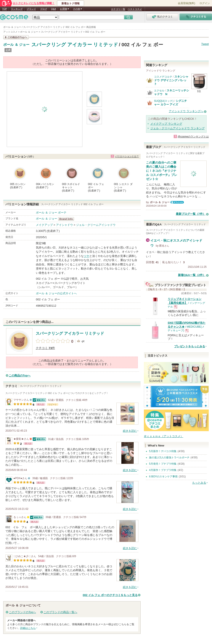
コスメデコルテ (163, 77)
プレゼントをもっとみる (190, 346)
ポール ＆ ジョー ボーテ (51, 213)
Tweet (205, 44)
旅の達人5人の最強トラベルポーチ (169, 457)
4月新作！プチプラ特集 (163, 470)
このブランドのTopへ (22, 612)
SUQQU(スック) (164, 101)
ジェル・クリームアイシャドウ (96, 225)
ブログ (44, 9)
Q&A (54, 9)
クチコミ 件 (45, 348)
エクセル (159, 91)
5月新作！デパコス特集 (163, 451)
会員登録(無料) (186, 3)
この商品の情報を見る (16, 37)
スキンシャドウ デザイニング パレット (171, 80)
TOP (5, 9)
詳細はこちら (28, 628)
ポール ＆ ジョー (16, 45)
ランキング (17, 9)
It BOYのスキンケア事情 (163, 477)
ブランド (31, 9)
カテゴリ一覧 (118, 9)
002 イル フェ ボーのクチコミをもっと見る (110, 595)
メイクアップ (44, 225)
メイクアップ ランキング (166, 124)
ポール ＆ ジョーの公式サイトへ (56, 293)
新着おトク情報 (71, 3)
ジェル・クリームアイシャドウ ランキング (177, 128)
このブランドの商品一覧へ (60, 612)
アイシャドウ (64, 225)
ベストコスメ (135, 9)
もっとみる (199, 483)
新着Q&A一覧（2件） (192, 275)
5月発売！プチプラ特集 (163, 464)
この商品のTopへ (20, 375)
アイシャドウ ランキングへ (186, 111)
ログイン (205, 3)
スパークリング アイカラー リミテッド (75, 45)
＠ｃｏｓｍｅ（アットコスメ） (164, 436)
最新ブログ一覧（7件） (191, 214)
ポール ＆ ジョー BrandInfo (67, 219)
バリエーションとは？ (127, 156)
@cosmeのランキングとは (193, 137)
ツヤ (87, 256)
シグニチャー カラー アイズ (170, 103)
